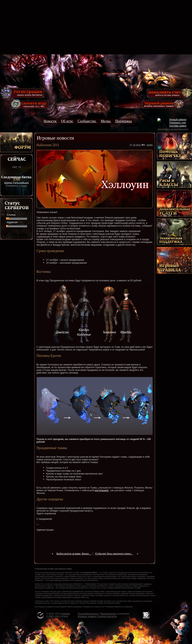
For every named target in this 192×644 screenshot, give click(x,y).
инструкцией (102, 490)
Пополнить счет (178, 123)
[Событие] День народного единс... (114, 554)
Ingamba (65, 614)
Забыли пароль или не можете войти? (173, 129)
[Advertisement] (96, 27)
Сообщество (87, 121)
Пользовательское (88, 614)
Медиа (106, 121)
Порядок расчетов (107, 616)
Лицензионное (108, 614)
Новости (50, 121)
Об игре (67, 121)
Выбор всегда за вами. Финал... (74, 554)
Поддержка (124, 121)
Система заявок (178, 126)
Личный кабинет (178, 120)
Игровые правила (87, 616)
